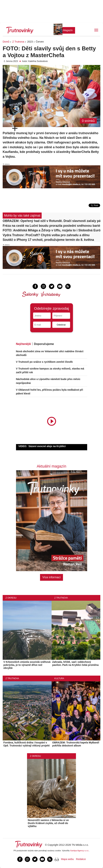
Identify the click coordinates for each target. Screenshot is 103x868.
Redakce (81, 859)
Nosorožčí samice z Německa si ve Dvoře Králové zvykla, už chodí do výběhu (48, 823)
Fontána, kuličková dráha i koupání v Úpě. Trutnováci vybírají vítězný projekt (27, 744)
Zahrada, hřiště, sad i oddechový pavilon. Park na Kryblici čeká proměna (76, 663)
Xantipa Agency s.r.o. (80, 851)
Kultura (59, 678)
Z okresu (11, 598)
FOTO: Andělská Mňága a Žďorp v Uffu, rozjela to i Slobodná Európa (51, 230)
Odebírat (61, 325)
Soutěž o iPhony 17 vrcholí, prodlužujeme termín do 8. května (48, 240)
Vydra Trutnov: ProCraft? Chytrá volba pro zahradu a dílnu (46, 235)
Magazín (68, 30)
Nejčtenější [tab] (23, 344)
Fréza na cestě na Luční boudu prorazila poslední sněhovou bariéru (51, 226)
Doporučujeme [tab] (44, 344)
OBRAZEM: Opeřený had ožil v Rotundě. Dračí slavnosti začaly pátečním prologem (51, 221)
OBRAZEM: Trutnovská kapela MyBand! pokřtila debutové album (76, 744)
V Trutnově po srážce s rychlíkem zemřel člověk (44, 362)
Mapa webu (67, 859)
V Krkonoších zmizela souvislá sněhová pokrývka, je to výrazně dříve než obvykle (27, 665)
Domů (6, 42)
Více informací (51, 577)
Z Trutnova (18, 42)
